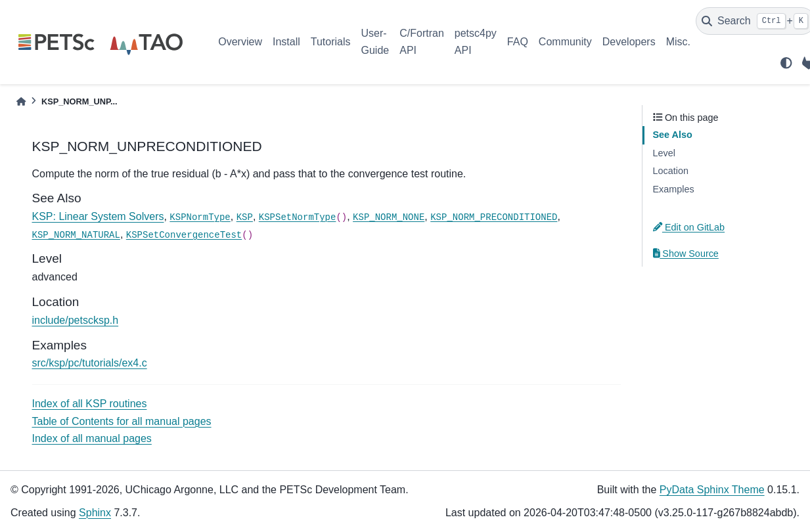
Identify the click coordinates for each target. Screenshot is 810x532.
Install (286, 42)
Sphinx (95, 513)
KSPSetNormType (298, 217)
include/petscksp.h (76, 320)
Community (565, 42)
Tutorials (331, 42)
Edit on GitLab (689, 227)
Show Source (686, 254)
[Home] (21, 101)
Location (671, 171)
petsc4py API (476, 42)
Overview (240, 42)
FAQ (518, 42)
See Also (673, 135)
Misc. (678, 42)
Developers (629, 42)
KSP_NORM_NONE (389, 217)
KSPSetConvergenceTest (184, 235)
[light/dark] (786, 63)
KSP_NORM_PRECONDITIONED (494, 217)
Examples (674, 189)
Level (664, 153)
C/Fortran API (422, 42)
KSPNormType (200, 217)
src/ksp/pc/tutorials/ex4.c (90, 363)
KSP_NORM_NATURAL (76, 235)
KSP (245, 217)
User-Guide (375, 42)
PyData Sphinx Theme (712, 490)
